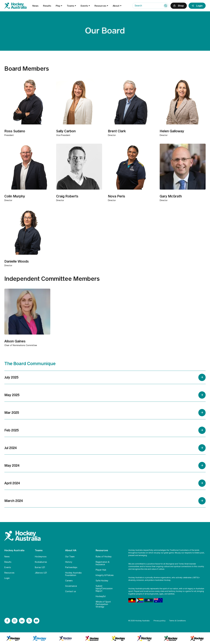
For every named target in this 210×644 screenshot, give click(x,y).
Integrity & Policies (105, 575)
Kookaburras (41, 562)
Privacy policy (160, 621)
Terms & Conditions (177, 621)
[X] (29, 621)
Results (47, 6)
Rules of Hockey (104, 557)
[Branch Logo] (13, 638)
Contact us (71, 591)
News (35, 6)
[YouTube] (36, 621)
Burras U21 (40, 567)
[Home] (18, 6)
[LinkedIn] (22, 621)
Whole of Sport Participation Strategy (103, 604)
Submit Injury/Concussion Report (104, 588)
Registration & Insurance (103, 563)
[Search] (166, 6)
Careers (69, 581)
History (69, 562)
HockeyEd (101, 596)
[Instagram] (15, 621)
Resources (9, 573)
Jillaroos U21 (41, 573)
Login (7, 578)
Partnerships (71, 567)
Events (85, 6)
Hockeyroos (41, 557)
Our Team (70, 557)
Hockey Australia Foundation (73, 574)
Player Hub (101, 570)
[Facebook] (7, 621)
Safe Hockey (102, 581)
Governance (71, 586)
